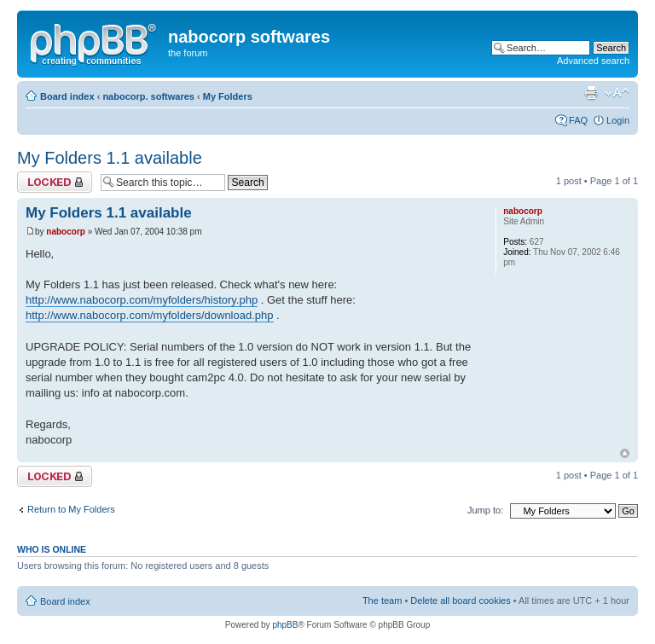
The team (382, 600)
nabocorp (66, 232)
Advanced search (593, 61)
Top (625, 453)
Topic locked (55, 182)
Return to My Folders (71, 509)
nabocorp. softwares (148, 96)
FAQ (578, 120)
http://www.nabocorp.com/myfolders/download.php (150, 315)
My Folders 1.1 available (110, 158)
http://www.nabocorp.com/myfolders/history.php (142, 300)
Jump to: (485, 510)
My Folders (228, 96)
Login (618, 120)
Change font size (617, 93)
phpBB (285, 625)
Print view (591, 93)
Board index (67, 96)
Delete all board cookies (460, 600)
